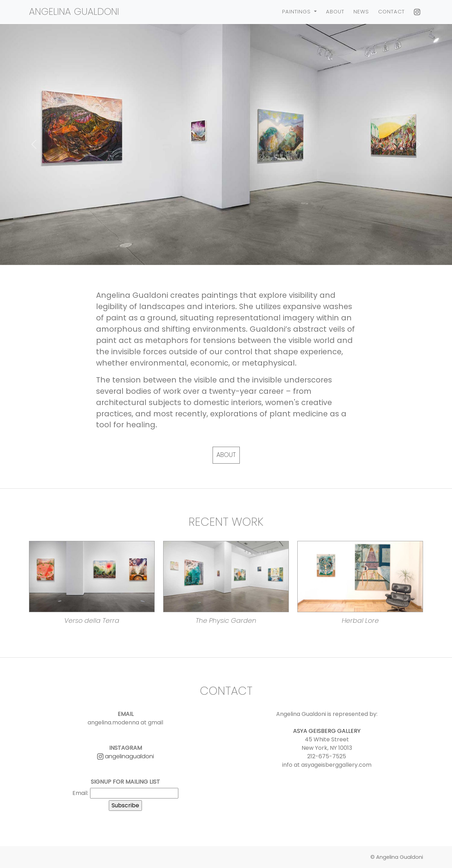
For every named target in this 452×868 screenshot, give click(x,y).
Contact (391, 12)
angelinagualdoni (126, 756)
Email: (80, 793)
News (361, 12)
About (335, 12)
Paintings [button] (297, 12)
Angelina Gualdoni (74, 11)
